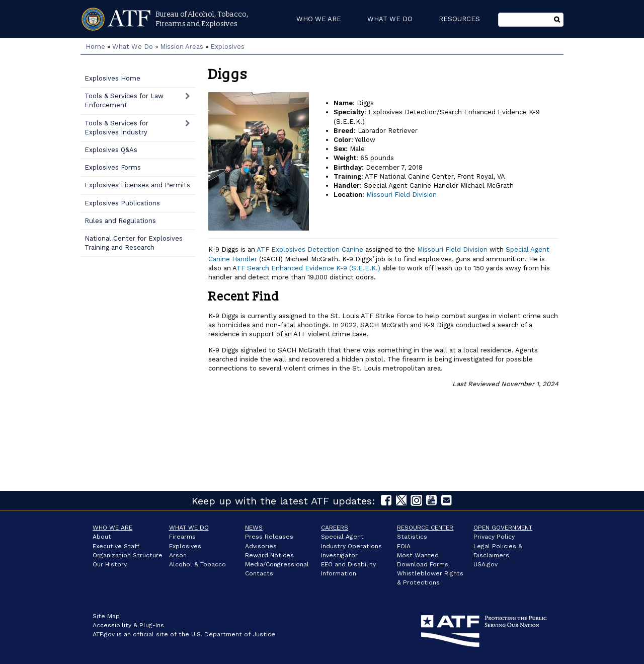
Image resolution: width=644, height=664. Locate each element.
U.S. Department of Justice (233, 634)
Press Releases (269, 537)
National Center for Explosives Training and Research (134, 243)
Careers (335, 528)
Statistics (412, 537)
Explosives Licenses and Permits (137, 185)
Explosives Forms (113, 167)
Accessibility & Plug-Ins (128, 625)
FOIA (404, 546)
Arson (178, 555)
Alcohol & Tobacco (197, 564)
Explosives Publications (122, 203)
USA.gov (486, 564)
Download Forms (423, 564)
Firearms (182, 537)
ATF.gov (104, 634)
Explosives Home (112, 78)
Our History (110, 564)
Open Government (503, 528)
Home (95, 47)
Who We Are (112, 528)
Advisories (261, 546)
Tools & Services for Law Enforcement (124, 100)
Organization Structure (128, 555)
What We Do (133, 47)
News (254, 528)
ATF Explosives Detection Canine (310, 249)
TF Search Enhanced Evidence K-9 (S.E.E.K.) (308, 268)
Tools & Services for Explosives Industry (116, 128)
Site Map (106, 616)
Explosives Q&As (111, 150)
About (102, 537)
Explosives (227, 47)
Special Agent (342, 537)
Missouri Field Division (401, 195)
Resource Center (425, 528)
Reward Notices (269, 555)
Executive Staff (116, 546)
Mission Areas (182, 47)
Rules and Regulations (120, 221)
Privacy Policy (494, 537)
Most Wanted (418, 555)
